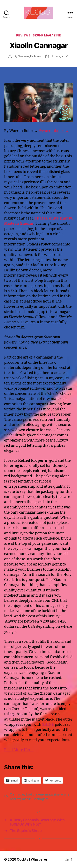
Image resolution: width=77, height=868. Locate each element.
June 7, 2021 (60, 56)
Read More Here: (19, 750)
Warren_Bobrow (30, 56)
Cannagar (17, 794)
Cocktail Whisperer (32, 859)
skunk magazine (48, 794)
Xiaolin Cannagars (35, 799)
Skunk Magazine (47, 35)
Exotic (30, 794)
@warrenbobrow (53, 131)
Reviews (24, 35)
